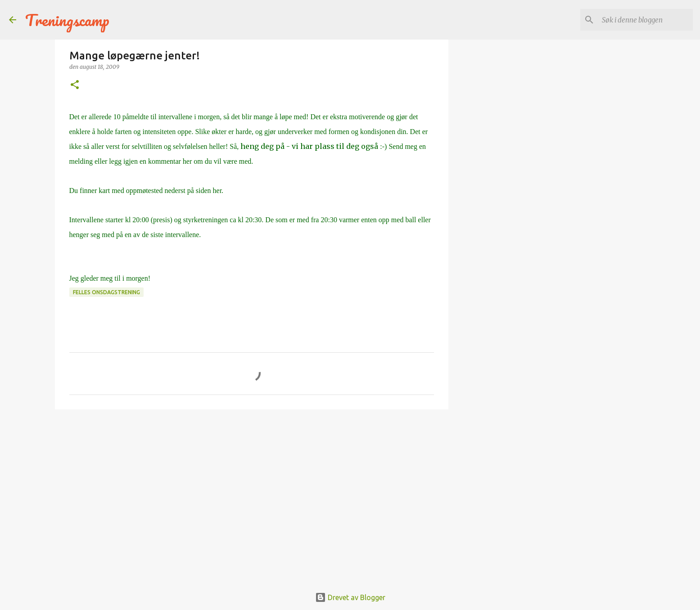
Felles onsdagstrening (106, 292)
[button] (75, 85)
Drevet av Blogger (350, 597)
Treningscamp (67, 20)
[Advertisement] (252, 486)
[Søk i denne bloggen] (646, 20)
